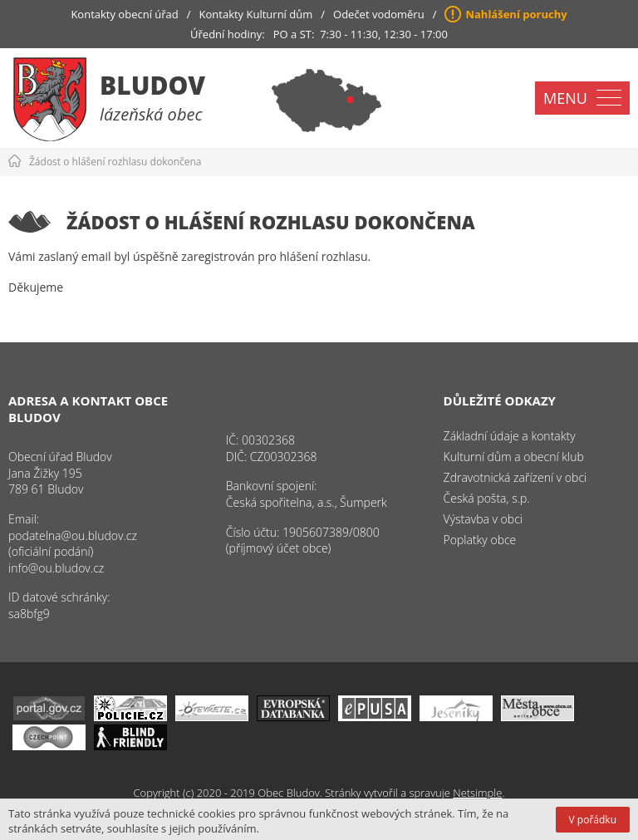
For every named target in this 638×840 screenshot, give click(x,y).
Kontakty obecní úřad (124, 14)
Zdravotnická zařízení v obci (515, 477)
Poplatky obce (480, 540)
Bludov (152, 85)
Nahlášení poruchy (516, 14)
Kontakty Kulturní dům (256, 14)
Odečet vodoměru (379, 14)
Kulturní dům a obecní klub (514, 457)
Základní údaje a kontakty (510, 436)
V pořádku (593, 820)
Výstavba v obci (483, 519)
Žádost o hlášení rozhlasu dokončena (115, 162)
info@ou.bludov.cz (56, 568)
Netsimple (477, 793)
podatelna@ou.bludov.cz (73, 535)
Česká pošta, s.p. (487, 498)
